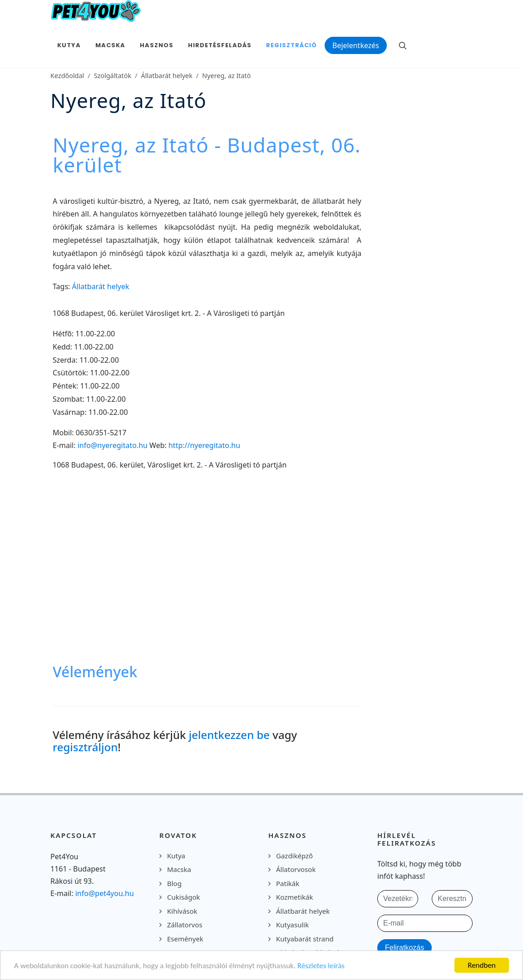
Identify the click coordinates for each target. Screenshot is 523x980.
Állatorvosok (296, 869)
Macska (179, 869)
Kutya (176, 856)
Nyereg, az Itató (226, 76)
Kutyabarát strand (305, 939)
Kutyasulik (292, 925)
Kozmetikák (294, 897)
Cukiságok (184, 897)
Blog (174, 883)
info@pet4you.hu (105, 893)
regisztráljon (85, 747)
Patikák (288, 883)
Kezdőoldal (67, 76)
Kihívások (182, 911)
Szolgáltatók (113, 76)
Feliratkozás (405, 948)
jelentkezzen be (229, 735)
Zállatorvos (185, 925)
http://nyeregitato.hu (204, 445)
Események (185, 939)
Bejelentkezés (356, 45)
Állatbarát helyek (167, 76)
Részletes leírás (321, 966)
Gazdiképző (294, 856)
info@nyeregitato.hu (113, 445)
